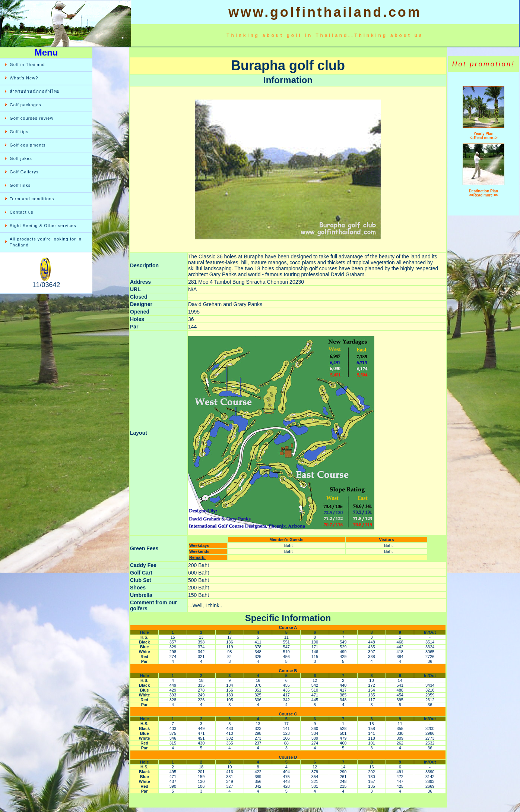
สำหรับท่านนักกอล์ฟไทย (35, 91)
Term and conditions (32, 199)
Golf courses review (32, 118)
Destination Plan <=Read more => (483, 193)
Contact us (22, 212)
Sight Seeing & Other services (43, 226)
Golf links (20, 185)
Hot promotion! (483, 64)
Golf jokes (21, 158)
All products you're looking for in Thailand (46, 242)
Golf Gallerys (24, 172)
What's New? (24, 78)
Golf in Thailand (27, 64)
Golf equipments (28, 145)
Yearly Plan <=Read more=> (484, 136)
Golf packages (26, 105)
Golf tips (19, 132)
